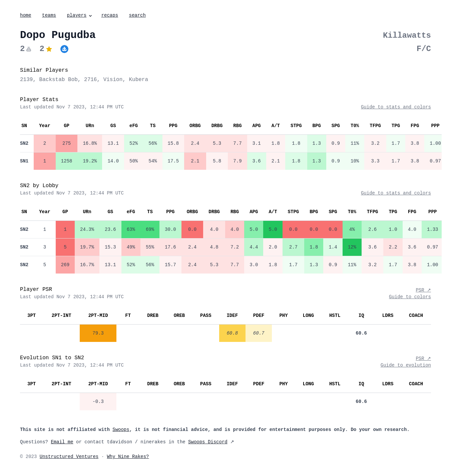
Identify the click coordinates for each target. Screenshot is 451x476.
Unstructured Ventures (69, 457)
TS (153, 126)
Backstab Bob (59, 80)
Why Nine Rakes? (128, 457)
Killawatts (407, 36)
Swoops (121, 430)
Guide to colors (410, 297)
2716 (90, 80)
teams (49, 15)
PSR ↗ (423, 290)
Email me (62, 442)
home (26, 15)
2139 (26, 80)
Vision (113, 80)
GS (113, 126)
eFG (134, 126)
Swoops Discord (208, 442)
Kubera (138, 80)
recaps (110, 15)
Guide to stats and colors (396, 107)
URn (90, 126)
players (80, 15)
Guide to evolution (406, 365)
